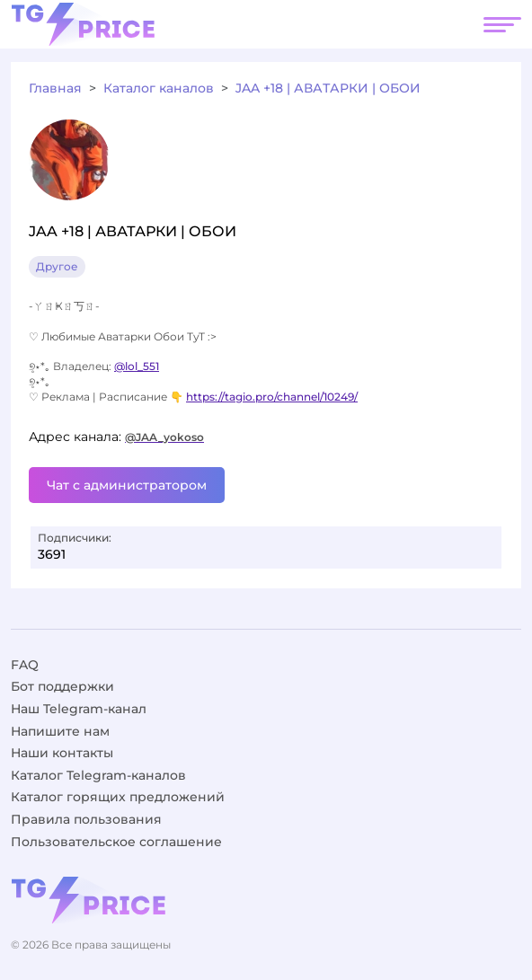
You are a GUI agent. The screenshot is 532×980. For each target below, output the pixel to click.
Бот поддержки (62, 686)
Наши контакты (62, 753)
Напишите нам (60, 731)
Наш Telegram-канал (79, 709)
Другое (57, 266)
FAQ (25, 665)
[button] (502, 24)
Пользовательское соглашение (116, 842)
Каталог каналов (159, 88)
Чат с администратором (127, 485)
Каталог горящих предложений (118, 797)
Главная (55, 88)
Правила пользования (86, 819)
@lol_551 (137, 366)
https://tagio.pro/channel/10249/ (272, 397)
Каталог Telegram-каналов (98, 775)
